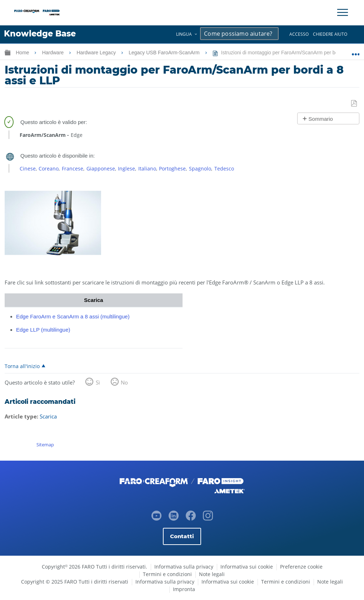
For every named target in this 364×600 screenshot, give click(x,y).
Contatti (182, 536)
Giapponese (101, 168)
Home (23, 53)
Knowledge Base (40, 34)
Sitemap (45, 445)
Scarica (48, 416)
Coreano (49, 168)
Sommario (321, 119)
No (124, 382)
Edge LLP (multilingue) (43, 330)
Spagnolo (200, 168)
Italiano (147, 168)
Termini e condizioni (167, 574)
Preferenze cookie (301, 567)
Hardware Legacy (97, 53)
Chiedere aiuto (330, 34)
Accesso (299, 34)
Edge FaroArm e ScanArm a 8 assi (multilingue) (73, 316)
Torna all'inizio (22, 366)
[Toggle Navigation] (343, 13)
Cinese (28, 168)
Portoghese (172, 168)
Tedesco (224, 168)
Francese (73, 168)
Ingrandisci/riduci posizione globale (356, 51)
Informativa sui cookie (247, 567)
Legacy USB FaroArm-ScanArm (165, 53)
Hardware (54, 53)
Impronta (184, 589)
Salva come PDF (354, 104)
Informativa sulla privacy (184, 567)
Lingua (184, 34)
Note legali (212, 574)
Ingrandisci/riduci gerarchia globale (8, 52)
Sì (98, 382)
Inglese (126, 168)
